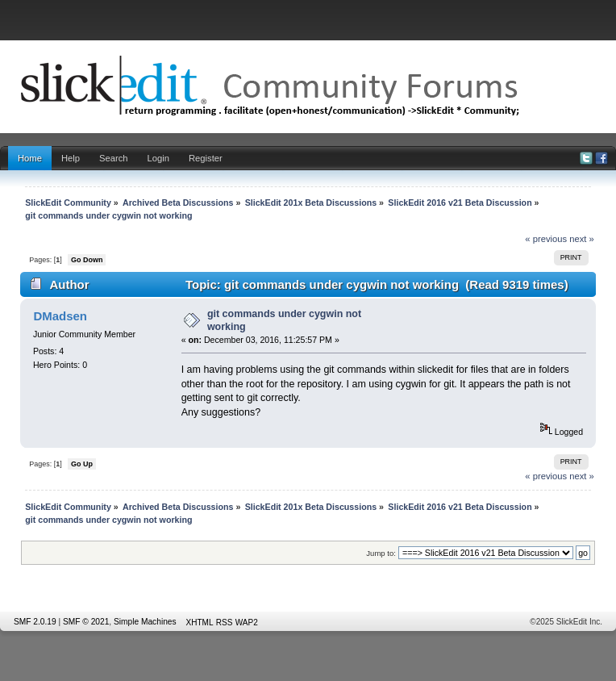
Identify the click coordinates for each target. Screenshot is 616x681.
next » (582, 239)
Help (71, 158)
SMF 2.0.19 (35, 622)
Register (206, 158)
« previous (546, 239)
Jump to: (381, 553)
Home (30, 158)
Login (158, 158)
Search (114, 158)
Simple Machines (145, 622)
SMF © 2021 (86, 622)
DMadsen (60, 316)
